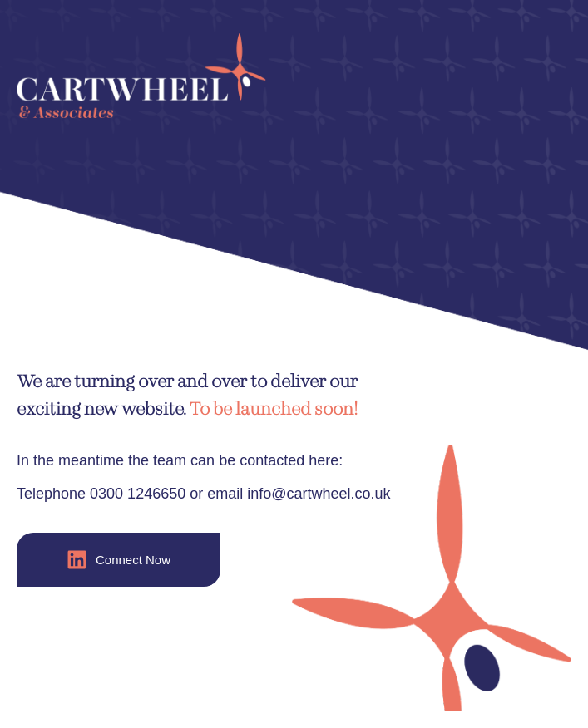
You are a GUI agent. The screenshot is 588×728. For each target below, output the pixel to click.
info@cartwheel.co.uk (319, 494)
